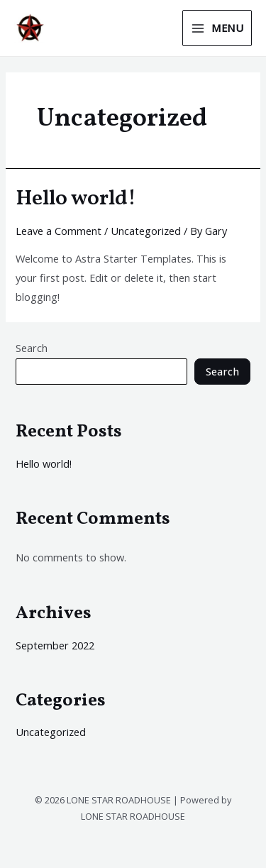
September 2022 (55, 645)
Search (32, 348)
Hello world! (76, 199)
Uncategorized (146, 231)
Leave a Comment (59, 231)
